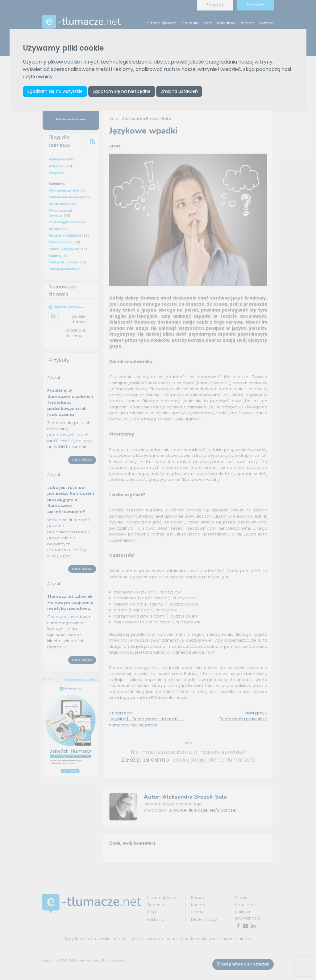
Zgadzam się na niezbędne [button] (122, 91)
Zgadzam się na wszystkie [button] (55, 91)
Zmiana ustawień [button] (179, 91)
